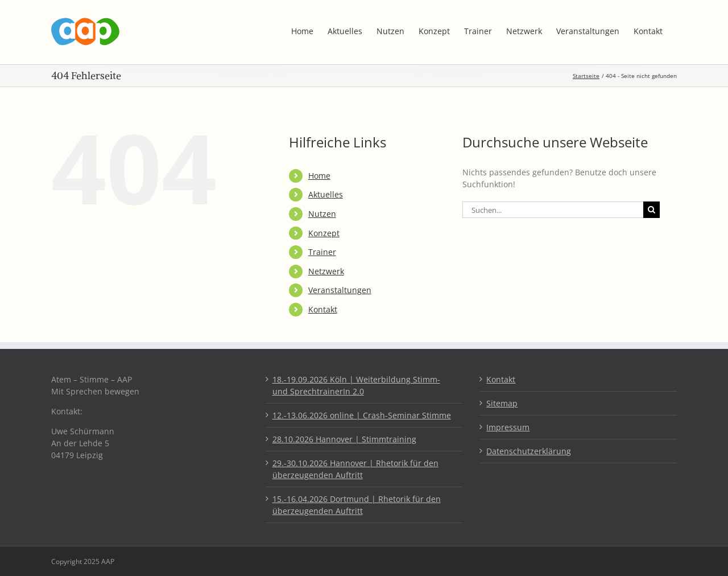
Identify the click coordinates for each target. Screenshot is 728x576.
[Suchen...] (553, 210)
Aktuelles (326, 194)
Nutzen (322, 214)
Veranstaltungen (340, 290)
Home (319, 176)
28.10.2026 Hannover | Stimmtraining (344, 439)
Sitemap (502, 403)
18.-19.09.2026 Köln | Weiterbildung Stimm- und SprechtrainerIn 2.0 (356, 385)
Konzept (324, 233)
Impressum (508, 427)
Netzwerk (326, 271)
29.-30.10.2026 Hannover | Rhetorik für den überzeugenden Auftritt (355, 469)
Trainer (322, 252)
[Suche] (652, 210)
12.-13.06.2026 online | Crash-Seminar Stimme (362, 415)
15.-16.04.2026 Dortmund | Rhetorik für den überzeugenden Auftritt (357, 505)
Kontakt (323, 309)
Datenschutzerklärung (529, 451)
